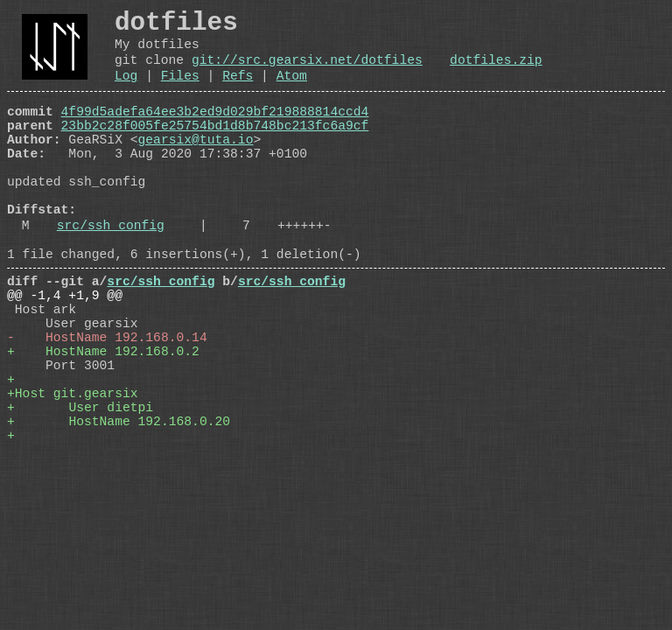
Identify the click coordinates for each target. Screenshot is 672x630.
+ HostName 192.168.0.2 (103, 423)
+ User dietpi (80, 493)
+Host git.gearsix (73, 475)
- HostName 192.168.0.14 (107, 405)
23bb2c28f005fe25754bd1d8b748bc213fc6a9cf (215, 148)
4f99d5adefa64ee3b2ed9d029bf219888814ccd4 (215, 130)
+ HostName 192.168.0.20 (119, 510)
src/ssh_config (111, 272)
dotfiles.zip (496, 72)
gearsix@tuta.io (196, 165)
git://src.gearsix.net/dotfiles (307, 72)
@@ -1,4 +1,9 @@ (65, 353)
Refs (238, 91)
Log (126, 91)
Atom (292, 91)
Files (180, 91)
